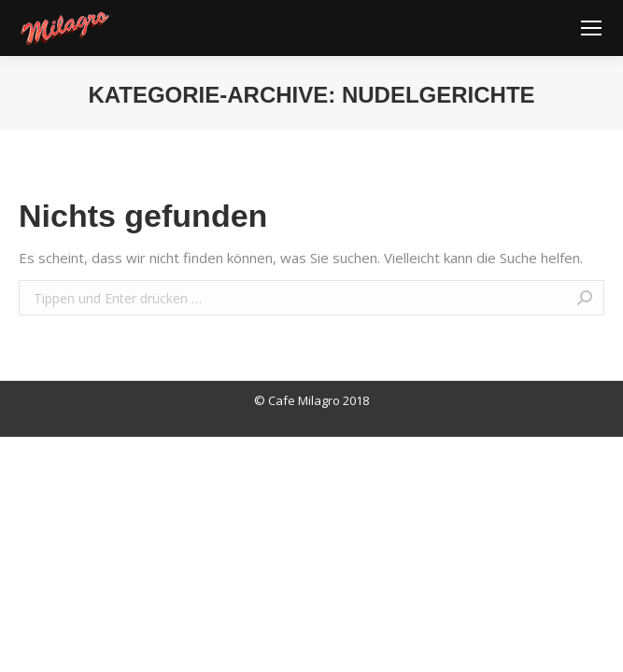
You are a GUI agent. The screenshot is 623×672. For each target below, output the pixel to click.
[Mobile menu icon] (591, 28)
